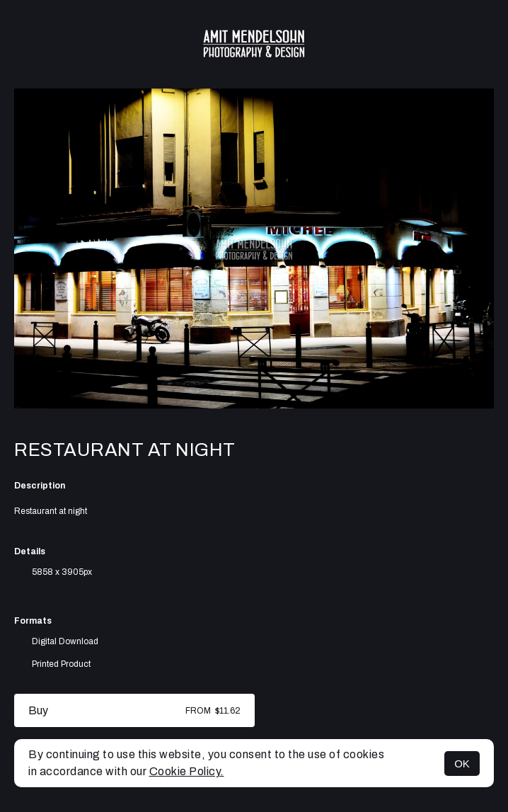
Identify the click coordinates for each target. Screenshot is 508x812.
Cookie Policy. (187, 771)
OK (462, 764)
